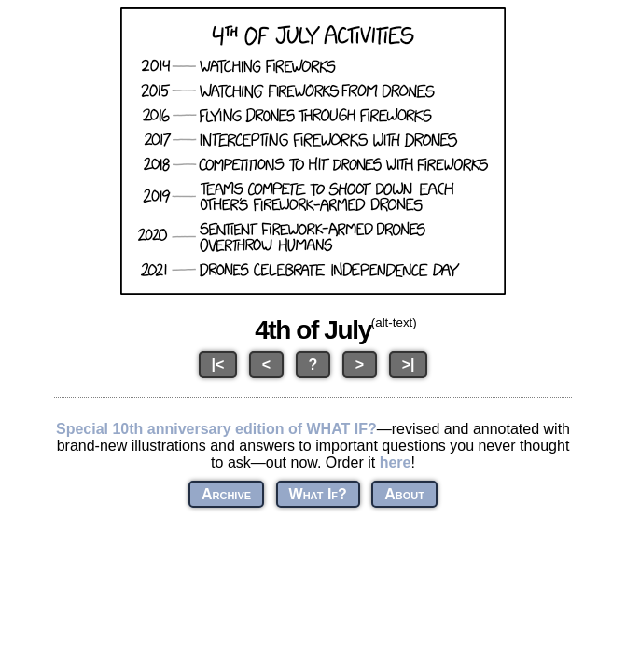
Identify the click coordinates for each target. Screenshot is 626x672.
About (404, 494)
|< (218, 364)
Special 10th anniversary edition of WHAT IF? (216, 429)
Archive (226, 494)
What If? (318, 494)
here (396, 462)
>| (409, 364)
